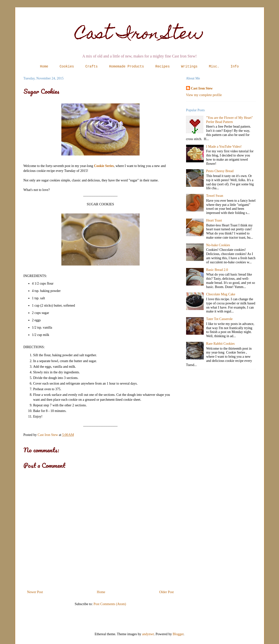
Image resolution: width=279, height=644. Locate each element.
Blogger (178, 634)
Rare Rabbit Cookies (220, 344)
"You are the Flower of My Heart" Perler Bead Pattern (229, 120)
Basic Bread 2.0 (217, 270)
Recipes (162, 67)
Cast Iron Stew (139, 35)
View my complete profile (204, 95)
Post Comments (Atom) (110, 604)
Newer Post (35, 592)
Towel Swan (215, 196)
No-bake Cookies (218, 245)
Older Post (167, 592)
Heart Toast (214, 220)
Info (235, 67)
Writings (189, 67)
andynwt (148, 634)
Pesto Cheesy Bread (220, 171)
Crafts (91, 67)
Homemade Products (127, 67)
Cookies (67, 67)
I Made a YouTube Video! (224, 147)
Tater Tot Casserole (219, 319)
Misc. (214, 67)
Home (44, 67)
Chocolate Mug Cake (221, 294)
